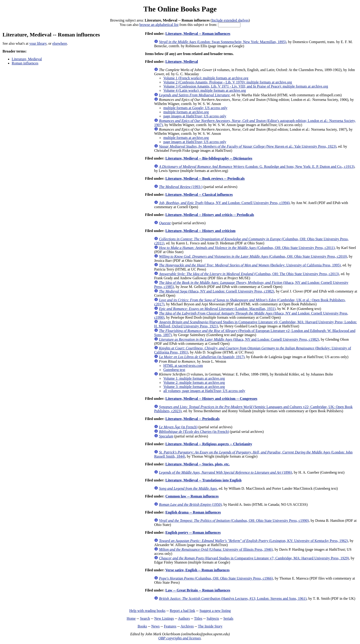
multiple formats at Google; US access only (195, 108)
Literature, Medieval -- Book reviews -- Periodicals (205, 178)
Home (131, 618)
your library (38, 43)
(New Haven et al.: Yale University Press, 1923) (247, 146)
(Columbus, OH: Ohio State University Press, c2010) (253, 256)
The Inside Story (210, 626)
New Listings (164, 618)
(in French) (178, 427)
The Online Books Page (180, 9)
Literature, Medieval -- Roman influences (198, 34)
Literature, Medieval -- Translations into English (203, 480)
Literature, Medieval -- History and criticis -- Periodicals (210, 215)
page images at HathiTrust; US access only (195, 116)
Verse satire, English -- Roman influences (197, 570)
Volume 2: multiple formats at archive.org (194, 383)
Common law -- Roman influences (192, 496)
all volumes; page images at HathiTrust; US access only (204, 391)
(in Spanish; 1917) (202, 357)
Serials (228, 618)
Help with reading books (147, 611)
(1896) (225, 472)
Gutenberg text (174, 370)
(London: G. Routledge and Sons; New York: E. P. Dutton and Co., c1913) (257, 167)
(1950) (190, 504)
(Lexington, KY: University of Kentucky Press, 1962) (253, 541)
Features (170, 626)
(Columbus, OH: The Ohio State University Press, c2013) (249, 274)
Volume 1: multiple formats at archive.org (194, 378)
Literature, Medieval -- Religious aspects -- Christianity (209, 444)
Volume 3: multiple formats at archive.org (194, 387)
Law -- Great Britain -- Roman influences (198, 590)
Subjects (213, 618)
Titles (198, 618)
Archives (187, 626)
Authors (184, 618)
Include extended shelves (230, 20)
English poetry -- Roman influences (193, 532)
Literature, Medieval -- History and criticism (200, 231)
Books (142, 626)
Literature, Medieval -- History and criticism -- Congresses (211, 399)
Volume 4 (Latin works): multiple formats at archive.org (204, 90)
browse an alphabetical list (159, 25)
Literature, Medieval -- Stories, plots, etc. (197, 464)
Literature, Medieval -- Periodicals (192, 419)
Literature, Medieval (27, 59)
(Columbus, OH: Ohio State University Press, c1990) (234, 521)
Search (145, 618)
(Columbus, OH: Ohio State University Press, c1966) (216, 578)
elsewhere (60, 43)
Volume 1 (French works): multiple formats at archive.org (206, 78)
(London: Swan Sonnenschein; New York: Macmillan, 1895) (222, 42)
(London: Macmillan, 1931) (217, 309)
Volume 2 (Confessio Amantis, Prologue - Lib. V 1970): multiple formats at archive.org (228, 82)
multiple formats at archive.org (186, 112)
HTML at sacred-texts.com (183, 366)
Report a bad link (182, 611)
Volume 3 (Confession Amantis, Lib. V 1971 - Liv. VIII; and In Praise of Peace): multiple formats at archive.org (246, 86)
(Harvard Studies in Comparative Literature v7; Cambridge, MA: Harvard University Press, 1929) (254, 558)
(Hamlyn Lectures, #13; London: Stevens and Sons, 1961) (233, 598)
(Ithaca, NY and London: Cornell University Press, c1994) (224, 203)
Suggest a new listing (215, 611)
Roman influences (25, 63)
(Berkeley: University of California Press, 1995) (250, 265)
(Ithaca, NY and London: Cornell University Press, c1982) (217, 291)
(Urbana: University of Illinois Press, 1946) (216, 549)
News (155, 626)
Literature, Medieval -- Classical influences (199, 195)
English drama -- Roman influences (193, 512)
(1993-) (181, 187)
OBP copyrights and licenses (179, 638)
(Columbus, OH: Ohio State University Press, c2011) (247, 248)
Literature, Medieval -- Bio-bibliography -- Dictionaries (209, 158)
